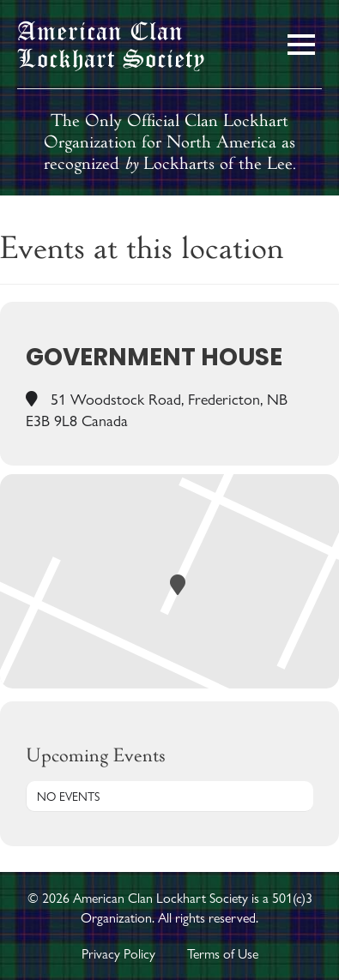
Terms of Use (223, 954)
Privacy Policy (118, 954)
